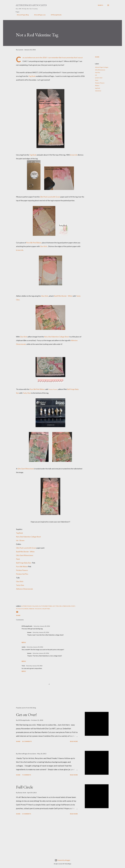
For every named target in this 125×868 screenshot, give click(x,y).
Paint (97, 80)
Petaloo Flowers (100, 83)
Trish (23, 666)
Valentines (98, 91)
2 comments (26, 814)
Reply (24, 642)
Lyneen (29, 632)
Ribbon (97, 86)
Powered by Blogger (62, 860)
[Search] (100, 5)
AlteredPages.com (39, 15)
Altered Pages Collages (102, 67)
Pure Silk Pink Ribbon (34, 243)
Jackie (24, 647)
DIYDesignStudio (55, 15)
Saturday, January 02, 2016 (42, 626)
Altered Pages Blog (22, 15)
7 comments (26, 775)
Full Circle (25, 787)
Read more (74, 741)
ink (96, 75)
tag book (97, 88)
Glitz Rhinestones (100, 70)
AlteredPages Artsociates (31, 5)
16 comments (27, 741)
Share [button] (97, 57)
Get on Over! (26, 715)
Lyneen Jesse (99, 78)
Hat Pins (97, 72)
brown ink (74, 155)
